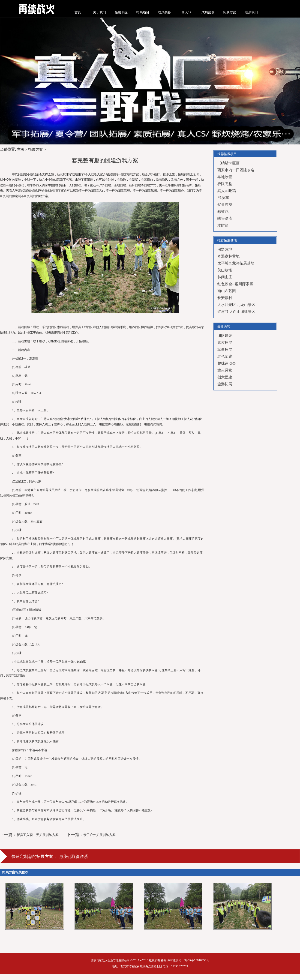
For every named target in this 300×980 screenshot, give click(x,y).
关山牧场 (225, 270)
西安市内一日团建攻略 (236, 170)
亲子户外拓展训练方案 (99, 835)
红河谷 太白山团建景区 (236, 312)
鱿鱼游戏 (225, 205)
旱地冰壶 (225, 177)
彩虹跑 (223, 211)
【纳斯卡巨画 (228, 163)
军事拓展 (225, 349)
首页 (78, 12)
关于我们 (99, 12)
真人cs (186, 12)
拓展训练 (121, 12)
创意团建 (225, 377)
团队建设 (225, 336)
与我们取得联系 (73, 857)
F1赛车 (223, 198)
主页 (21, 149)
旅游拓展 (225, 384)
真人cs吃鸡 (227, 191)
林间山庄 (225, 277)
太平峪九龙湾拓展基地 (236, 263)
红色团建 (225, 356)
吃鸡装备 (165, 12)
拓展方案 (230, 12)
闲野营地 (225, 249)
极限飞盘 (225, 184)
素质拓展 (225, 343)
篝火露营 (225, 370)
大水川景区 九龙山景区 (236, 305)
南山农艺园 (227, 291)
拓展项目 (143, 12)
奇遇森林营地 (228, 256)
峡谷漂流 (225, 218)
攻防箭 (223, 225)
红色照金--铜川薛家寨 (235, 284)
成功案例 (208, 12)
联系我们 (251, 12)
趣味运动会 (227, 363)
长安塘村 (225, 298)
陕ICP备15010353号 (196, 960)
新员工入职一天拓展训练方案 (38, 835)
